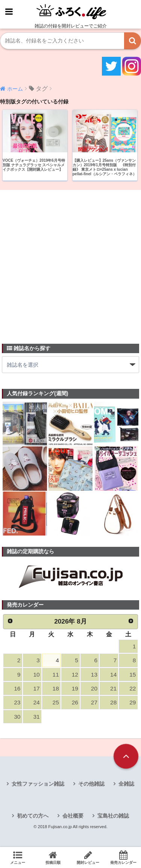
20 (94, 688)
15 (133, 675)
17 (36, 688)
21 (113, 688)
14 (113, 675)
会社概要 (73, 816)
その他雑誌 (91, 784)
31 (36, 717)
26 (75, 702)
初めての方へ (33, 816)
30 (17, 717)
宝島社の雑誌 (113, 816)
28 (113, 702)
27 (94, 702)
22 (133, 688)
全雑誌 (126, 784)
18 (56, 688)
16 (17, 688)
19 (75, 688)
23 (17, 702)
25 (56, 702)
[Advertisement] (70, 262)
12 (75, 675)
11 (56, 675)
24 (36, 702)
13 (94, 675)
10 (36, 675)
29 (133, 702)
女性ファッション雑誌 (38, 784)
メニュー (18, 857)
